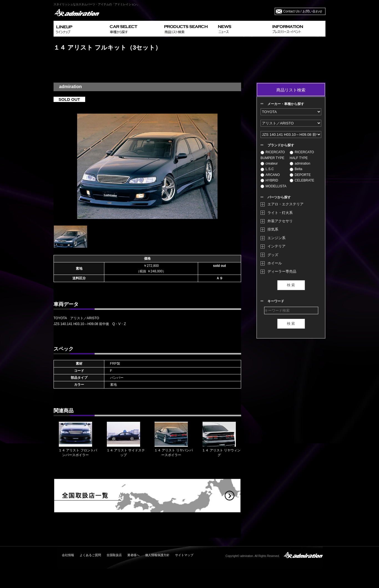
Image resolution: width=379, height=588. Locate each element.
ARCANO (270, 175)
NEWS (243, 29)
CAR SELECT (135, 29)
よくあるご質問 (90, 555)
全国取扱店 (114, 555)
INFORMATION (298, 29)
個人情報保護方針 (157, 555)
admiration (300, 163)
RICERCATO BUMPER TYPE (273, 155)
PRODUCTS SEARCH (189, 29)
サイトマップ (184, 555)
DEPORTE (300, 175)
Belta (296, 169)
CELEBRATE (302, 180)
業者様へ (133, 555)
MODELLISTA (273, 186)
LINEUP (81, 29)
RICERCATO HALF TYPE (302, 155)
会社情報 (68, 555)
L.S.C (267, 169)
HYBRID (269, 180)
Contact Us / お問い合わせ (303, 11)
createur (269, 163)
